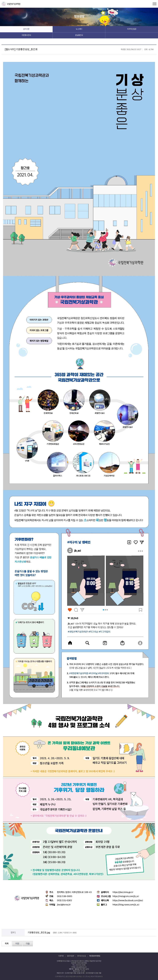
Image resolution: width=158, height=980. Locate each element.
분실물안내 (79, 35)
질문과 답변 (70, 956)
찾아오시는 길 (81, 956)
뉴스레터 (79, 29)
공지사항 (26, 29)
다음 (28, 944)
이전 (17, 944)
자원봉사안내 (26, 35)
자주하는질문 (132, 29)
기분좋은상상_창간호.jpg (39, 933)
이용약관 (61, 956)
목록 (7, 944)
